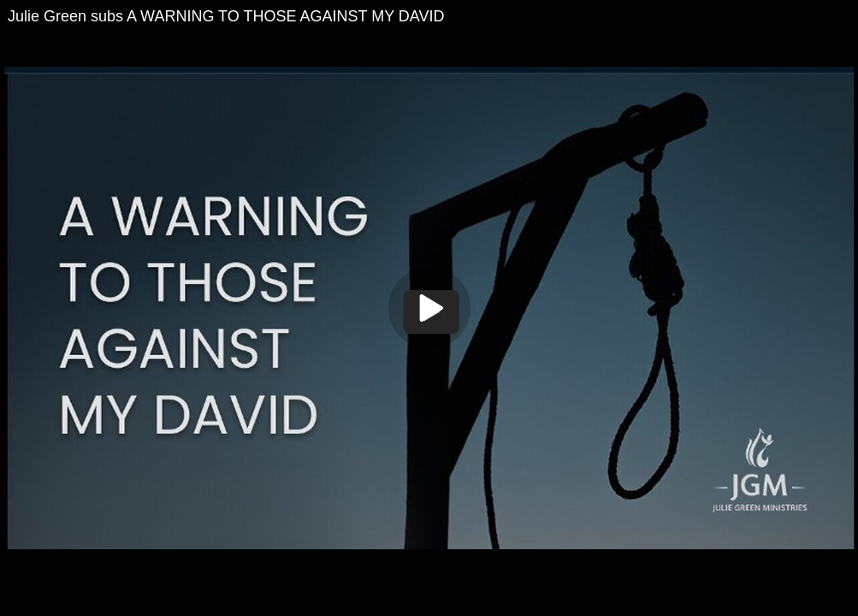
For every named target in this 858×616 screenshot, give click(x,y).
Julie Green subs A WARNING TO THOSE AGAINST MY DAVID (226, 16)
